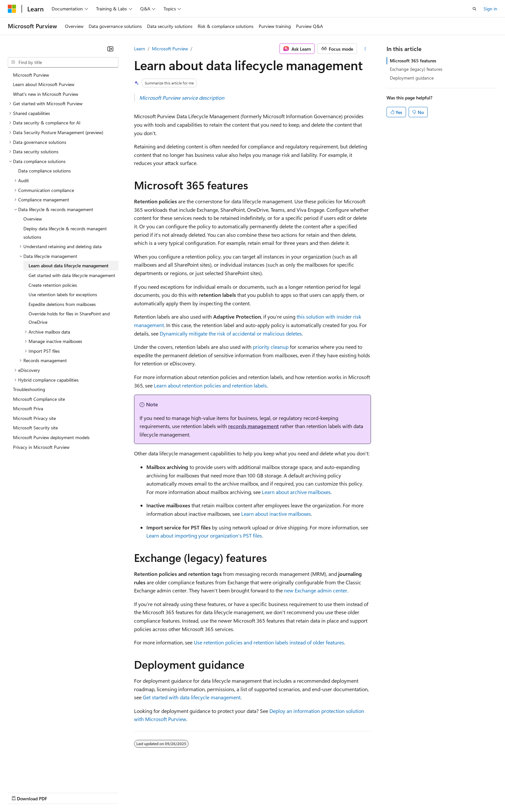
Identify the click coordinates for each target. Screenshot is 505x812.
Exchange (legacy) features (416, 69)
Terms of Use (237, 792)
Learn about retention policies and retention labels (210, 385)
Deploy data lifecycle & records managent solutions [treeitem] (65, 233)
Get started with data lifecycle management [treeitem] (72, 275)
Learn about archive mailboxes (296, 492)
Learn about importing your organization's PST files (204, 535)
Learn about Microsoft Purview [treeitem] (44, 84)
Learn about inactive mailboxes (276, 514)
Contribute (116, 792)
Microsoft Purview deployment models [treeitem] (51, 437)
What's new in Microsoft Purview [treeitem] (46, 94)
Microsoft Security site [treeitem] (35, 428)
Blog (88, 792)
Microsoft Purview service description (182, 98)
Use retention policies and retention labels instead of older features (269, 642)
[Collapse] (110, 49)
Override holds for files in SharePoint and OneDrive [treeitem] (69, 318)
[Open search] (474, 9)
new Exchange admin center (316, 590)
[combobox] (63, 62)
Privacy (142, 792)
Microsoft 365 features (413, 61)
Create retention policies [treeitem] (53, 285)
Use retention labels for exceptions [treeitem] (63, 294)
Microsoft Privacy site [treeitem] (34, 418)
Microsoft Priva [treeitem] (28, 408)
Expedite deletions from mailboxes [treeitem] (62, 304)
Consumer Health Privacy (186, 792)
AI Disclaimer (21, 792)
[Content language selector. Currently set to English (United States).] (37, 777)
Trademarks (269, 792)
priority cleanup (271, 347)
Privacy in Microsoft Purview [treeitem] (41, 447)
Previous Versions (59, 792)
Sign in (490, 9)
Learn (140, 49)
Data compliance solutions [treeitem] (44, 171)
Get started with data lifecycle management (192, 697)
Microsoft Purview (170, 49)
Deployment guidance (412, 78)
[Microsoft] (12, 9)
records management (253, 426)
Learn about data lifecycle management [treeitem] (68, 266)
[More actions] (365, 49)
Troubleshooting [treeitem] (29, 389)
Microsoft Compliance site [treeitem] (39, 399)
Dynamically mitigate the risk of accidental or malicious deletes (231, 333)
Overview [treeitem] (33, 219)
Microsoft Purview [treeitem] (31, 75)
